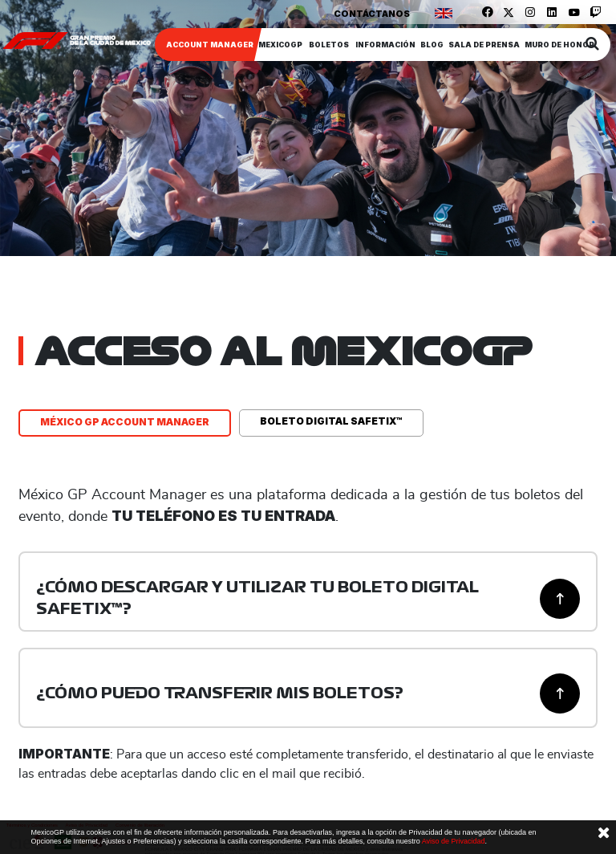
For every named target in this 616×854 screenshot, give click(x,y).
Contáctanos (372, 14)
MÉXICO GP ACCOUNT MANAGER (125, 422)
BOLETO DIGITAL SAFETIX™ (331, 421)
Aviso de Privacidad (454, 841)
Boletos (329, 45)
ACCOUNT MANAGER (210, 45)
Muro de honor (559, 45)
